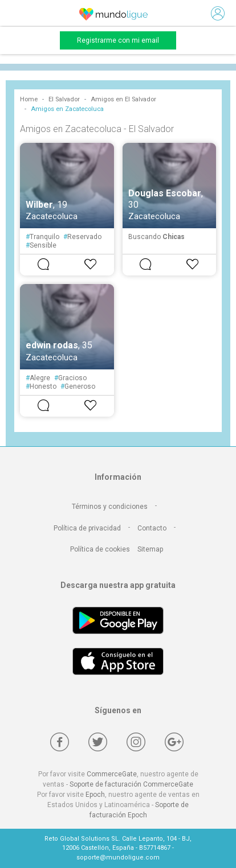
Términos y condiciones (110, 507)
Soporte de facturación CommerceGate (131, 784)
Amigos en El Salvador (123, 99)
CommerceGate (112, 774)
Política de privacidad (87, 528)
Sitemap (150, 549)
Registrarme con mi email (118, 40)
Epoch (95, 795)
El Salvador (64, 99)
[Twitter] (98, 742)
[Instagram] (136, 742)
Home (29, 99)
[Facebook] (60, 742)
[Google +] (174, 742)
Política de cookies (100, 549)
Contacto (152, 528)
